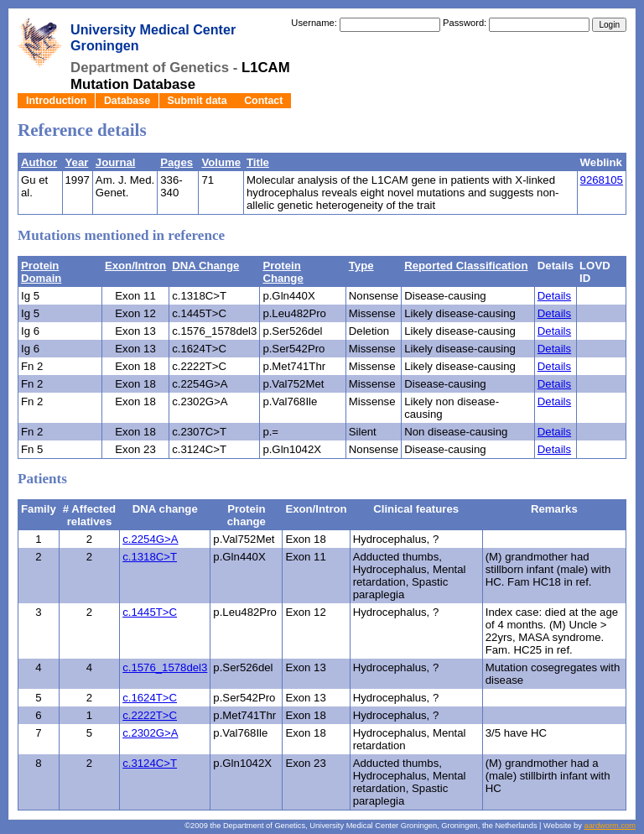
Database (127, 101)
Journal (116, 162)
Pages (177, 162)
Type (361, 266)
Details (554, 296)
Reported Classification (466, 266)
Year (77, 162)
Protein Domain (41, 272)
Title (258, 162)
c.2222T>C (150, 715)
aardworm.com (610, 826)
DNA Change (205, 266)
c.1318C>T (150, 557)
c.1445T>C (150, 612)
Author (39, 162)
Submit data (197, 101)
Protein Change (283, 272)
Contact (263, 101)
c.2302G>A (150, 733)
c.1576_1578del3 (165, 667)
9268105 (602, 180)
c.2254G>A (150, 539)
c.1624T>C (150, 698)
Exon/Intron (135, 266)
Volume (221, 162)
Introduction (56, 101)
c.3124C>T (150, 763)
